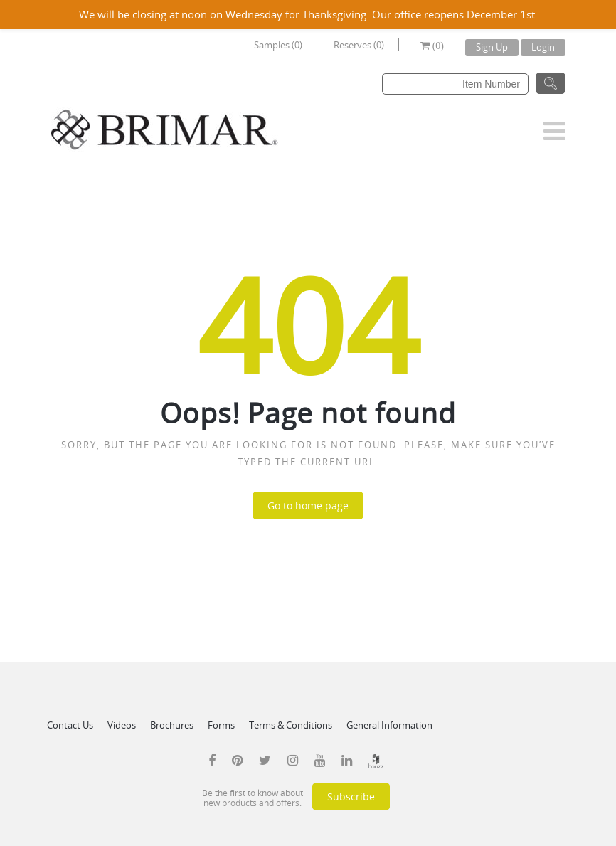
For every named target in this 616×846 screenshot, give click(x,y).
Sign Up (492, 47)
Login (543, 47)
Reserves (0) (359, 45)
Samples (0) (278, 45)
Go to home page (308, 506)
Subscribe (351, 797)
